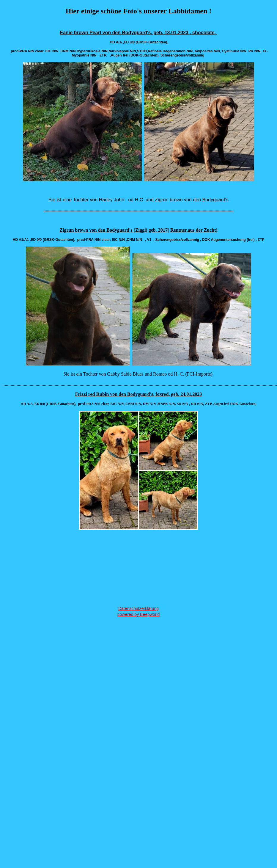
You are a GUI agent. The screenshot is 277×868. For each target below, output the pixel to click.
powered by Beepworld (138, 614)
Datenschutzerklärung (138, 608)
